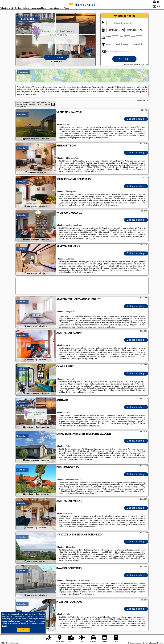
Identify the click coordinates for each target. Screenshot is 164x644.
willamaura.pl (82, 5)
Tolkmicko (21, 114)
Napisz (161, 643)
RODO (4, 626)
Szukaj (124, 59)
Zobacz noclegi (136, 119)
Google (41, 614)
